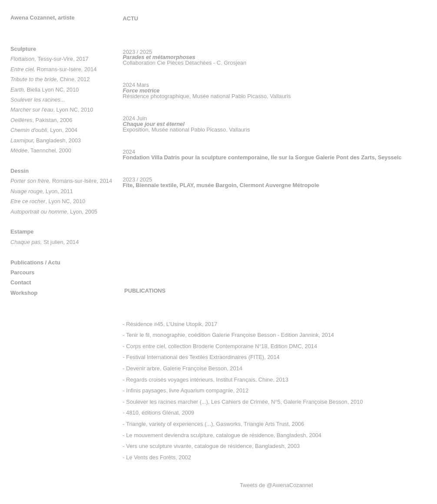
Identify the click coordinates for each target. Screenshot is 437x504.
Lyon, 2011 (42, 191)
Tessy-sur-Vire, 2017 (50, 59)
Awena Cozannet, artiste (43, 18)
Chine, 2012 (50, 79)
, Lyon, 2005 (54, 212)
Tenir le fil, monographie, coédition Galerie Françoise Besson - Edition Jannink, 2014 (230, 335)
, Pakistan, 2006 (41, 120)
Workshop (24, 293)
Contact (21, 282)
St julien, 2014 (45, 242)
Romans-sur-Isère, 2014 (53, 69)
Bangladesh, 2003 (46, 140)
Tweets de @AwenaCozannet (276, 485)
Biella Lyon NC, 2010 (45, 90)
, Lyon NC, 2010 (52, 110)
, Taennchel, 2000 (41, 150)
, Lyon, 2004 (44, 130)
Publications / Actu (35, 262)
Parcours (22, 272)
